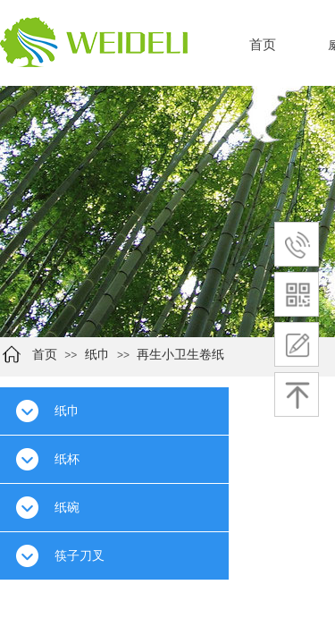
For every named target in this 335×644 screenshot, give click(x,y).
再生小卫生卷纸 (180, 355)
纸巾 (97, 355)
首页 (263, 45)
